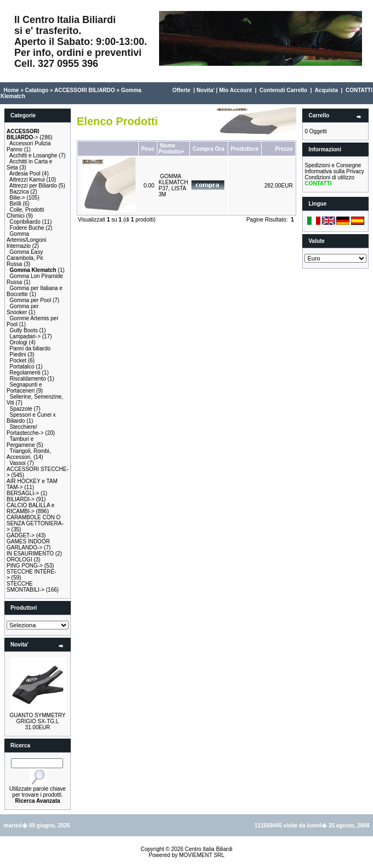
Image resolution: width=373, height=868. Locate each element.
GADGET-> (21, 535)
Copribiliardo (25, 222)
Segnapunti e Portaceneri (24, 388)
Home (12, 90)
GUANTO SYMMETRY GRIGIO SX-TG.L (38, 718)
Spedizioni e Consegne (333, 165)
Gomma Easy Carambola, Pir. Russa (26, 258)
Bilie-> (18, 198)
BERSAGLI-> (23, 493)
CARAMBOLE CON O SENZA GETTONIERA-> (35, 523)
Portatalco (22, 367)
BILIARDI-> (21, 499)
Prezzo (284, 149)
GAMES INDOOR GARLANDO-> (28, 544)
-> (23, 134)
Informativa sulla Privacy (334, 171)
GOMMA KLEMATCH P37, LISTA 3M (173, 185)
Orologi (19, 342)
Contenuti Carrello (283, 90)
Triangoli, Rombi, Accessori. (29, 454)
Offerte (181, 90)
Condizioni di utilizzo (329, 177)
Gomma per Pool (31, 300)
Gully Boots (24, 330)
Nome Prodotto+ (172, 149)
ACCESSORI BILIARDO (85, 90)
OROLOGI (19, 560)
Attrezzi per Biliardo (33, 186)
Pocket (18, 361)
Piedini (18, 354)
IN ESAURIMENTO (30, 554)
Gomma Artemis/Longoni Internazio (26, 240)
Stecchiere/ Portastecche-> (25, 430)
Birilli (16, 204)
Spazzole (21, 409)
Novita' (205, 90)
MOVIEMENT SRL (202, 855)
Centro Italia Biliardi (209, 849)
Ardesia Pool (25, 174)
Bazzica (19, 192)
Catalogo (36, 90)
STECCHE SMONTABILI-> (26, 587)
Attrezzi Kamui (27, 180)
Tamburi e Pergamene (21, 442)
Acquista (326, 90)
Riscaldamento (28, 379)
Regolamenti (25, 373)
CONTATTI (359, 90)
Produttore (244, 149)
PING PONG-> (25, 566)
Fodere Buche (27, 228)
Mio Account (235, 90)
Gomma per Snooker (22, 309)
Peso (148, 149)
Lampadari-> (25, 336)
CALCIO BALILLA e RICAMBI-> (30, 508)
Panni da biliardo (30, 348)
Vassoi (18, 463)
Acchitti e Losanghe (33, 155)
